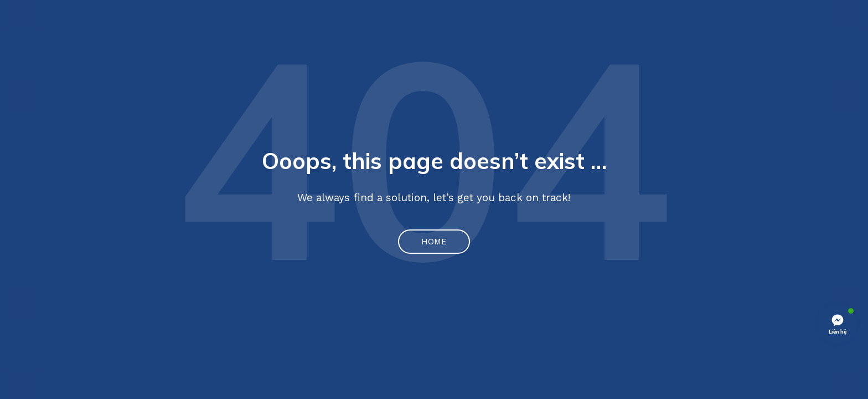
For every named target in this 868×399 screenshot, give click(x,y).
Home (434, 242)
